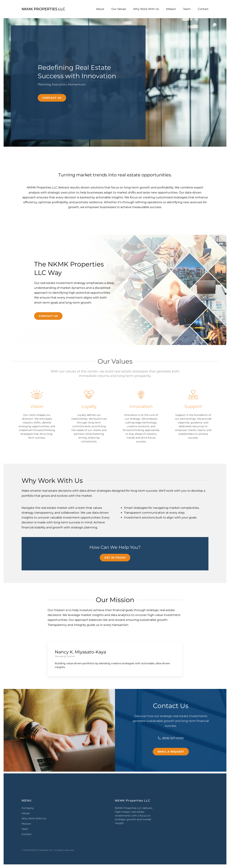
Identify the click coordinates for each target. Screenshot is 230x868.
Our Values (119, 9)
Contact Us (52, 98)
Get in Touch (115, 558)
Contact (203, 9)
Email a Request (171, 752)
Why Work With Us (146, 9)
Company (28, 808)
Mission (171, 9)
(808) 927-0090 (171, 738)
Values (26, 813)
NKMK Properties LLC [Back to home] (43, 9)
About (100, 9)
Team (187, 9)
